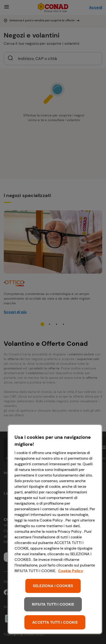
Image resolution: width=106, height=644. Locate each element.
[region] (55, 529)
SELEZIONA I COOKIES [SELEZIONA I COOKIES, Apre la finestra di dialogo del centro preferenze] (53, 586)
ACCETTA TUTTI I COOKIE (55, 622)
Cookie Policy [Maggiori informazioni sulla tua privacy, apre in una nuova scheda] (71, 571)
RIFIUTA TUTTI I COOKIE (53, 604)
